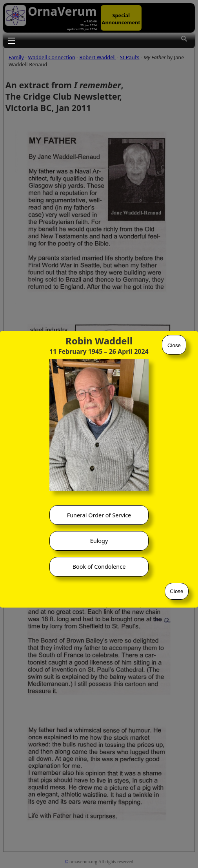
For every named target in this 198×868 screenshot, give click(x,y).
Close (174, 345)
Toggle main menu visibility (11, 40)
